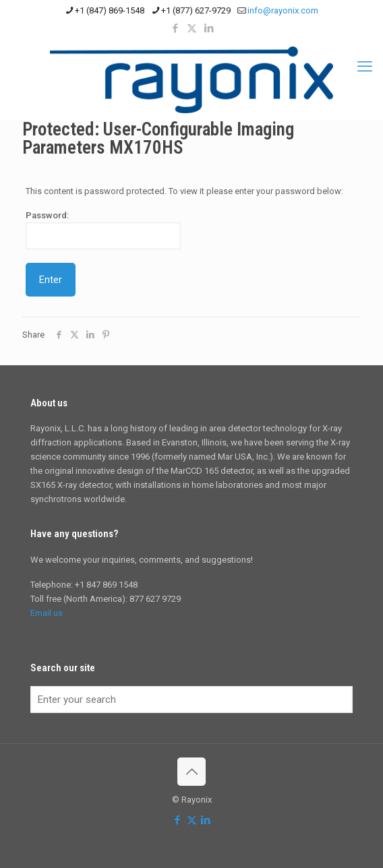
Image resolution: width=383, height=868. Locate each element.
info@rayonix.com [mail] (283, 10)
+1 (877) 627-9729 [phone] (196, 10)
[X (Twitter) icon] (192, 28)
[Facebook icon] (175, 28)
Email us (47, 613)
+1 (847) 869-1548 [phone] (110, 10)
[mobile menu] (365, 67)
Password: (103, 230)
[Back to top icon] (191, 772)
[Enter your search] (191, 700)
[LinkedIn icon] (209, 28)
